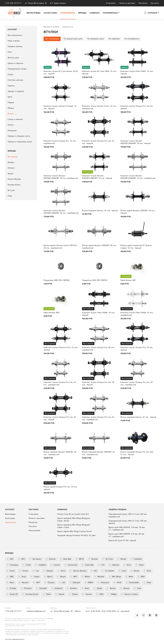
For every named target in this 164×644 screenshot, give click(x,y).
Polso (10, 196)
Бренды (82, 13)
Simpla (98, 588)
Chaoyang (12, 565)
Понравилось (111, 13)
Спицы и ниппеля (15, 119)
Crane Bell (88, 565)
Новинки (95, 13)
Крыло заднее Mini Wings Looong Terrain (74, 531)
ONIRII (89, 583)
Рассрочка (143, 3)
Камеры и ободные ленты (19, 136)
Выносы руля (13, 58)
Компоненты (68, 13)
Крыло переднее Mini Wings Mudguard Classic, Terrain (74, 520)
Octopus (11, 168)
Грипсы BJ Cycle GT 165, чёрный (122, 541)
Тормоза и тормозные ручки (20, 142)
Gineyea (48, 571)
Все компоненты (15, 35)
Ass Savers (35, 559)
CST (101, 565)
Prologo (12, 588)
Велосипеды (34, 13)
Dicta (127, 565)
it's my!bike (108, 571)
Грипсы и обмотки (15, 63)
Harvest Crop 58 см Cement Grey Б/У (73, 514)
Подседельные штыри (17, 69)
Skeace (11, 174)
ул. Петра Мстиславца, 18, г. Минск (66, 611)
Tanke (47, 594)
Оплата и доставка (127, 3)
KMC (10, 577)
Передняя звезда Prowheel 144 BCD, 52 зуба (76, 536)
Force (11, 571)
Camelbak (136, 559)
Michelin (99, 577)
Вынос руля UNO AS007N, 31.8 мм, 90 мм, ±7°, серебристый (127, 535)
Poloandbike (132, 583)
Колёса (11, 125)
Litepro (35, 577)
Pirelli (118, 583)
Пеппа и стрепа (130, 594)
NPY (37, 583)
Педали (11, 103)
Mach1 (48, 577)
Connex (55, 565)
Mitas (129, 577)
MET (74, 577)
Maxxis (61, 577)
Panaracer (104, 583)
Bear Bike (66, 559)
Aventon (51, 559)
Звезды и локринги (16, 91)
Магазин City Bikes (52, 27)
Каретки (11, 86)
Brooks (122, 559)
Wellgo (112, 594)
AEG (21, 559)
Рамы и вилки (14, 41)
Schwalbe (42, 588)
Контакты (155, 3)
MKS (141, 577)
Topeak (60, 594)
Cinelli (27, 565)
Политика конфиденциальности (15, 639)
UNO (100, 594)
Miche (86, 577)
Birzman (93, 559)
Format (24, 571)
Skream (125, 588)
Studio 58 (12, 594)
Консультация (34, 531)
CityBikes (41, 565)
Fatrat (140, 565)
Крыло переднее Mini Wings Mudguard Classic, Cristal (74, 526)
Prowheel (26, 588)
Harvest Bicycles (14, 179)
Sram (138, 588)
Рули (10, 52)
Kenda (135, 571)
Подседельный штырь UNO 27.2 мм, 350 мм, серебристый (128, 515)
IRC (94, 571)
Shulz (85, 588)
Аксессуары (50, 13)
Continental (71, 565)
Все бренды (13, 157)
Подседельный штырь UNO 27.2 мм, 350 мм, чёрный (128, 522)
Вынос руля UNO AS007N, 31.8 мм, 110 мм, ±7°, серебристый (127, 529)
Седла (10, 75)
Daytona (114, 565)
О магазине (111, 3)
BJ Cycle (11, 190)
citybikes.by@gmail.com (36, 611)
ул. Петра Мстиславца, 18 (36, 3)
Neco (11, 583)
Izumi (122, 571)
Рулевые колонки (15, 47)
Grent (62, 571)
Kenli (147, 571)
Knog (22, 577)
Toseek (73, 594)
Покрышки (12, 131)
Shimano (72, 588)
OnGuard (75, 583)
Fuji (36, 571)
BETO (80, 559)
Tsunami (87, 594)
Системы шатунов (15, 80)
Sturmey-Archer (14, 185)
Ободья (11, 108)
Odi (62, 583)
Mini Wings (115, 577)
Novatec (11, 162)
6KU (10, 559)
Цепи (10, 97)
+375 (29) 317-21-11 (13, 3)
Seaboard (57, 588)
